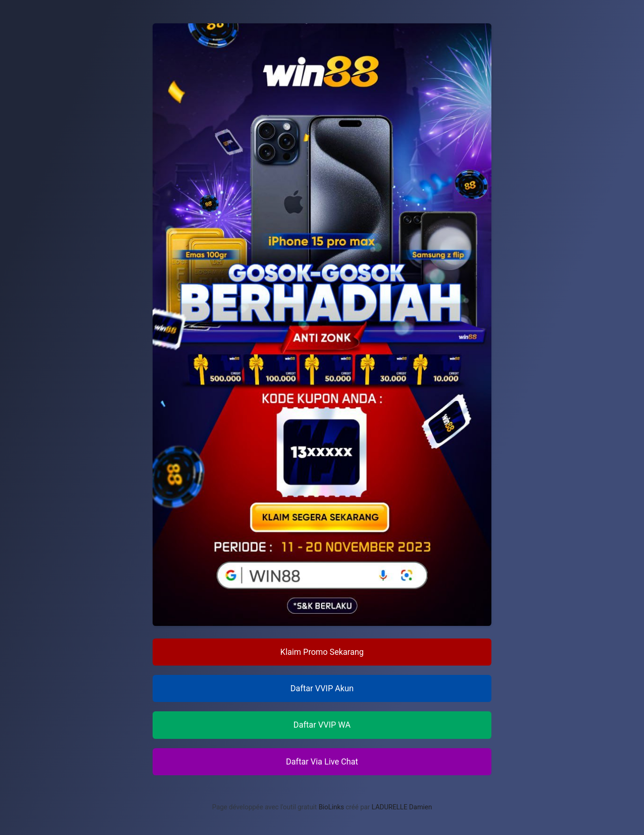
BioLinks (332, 807)
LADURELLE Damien (402, 807)
